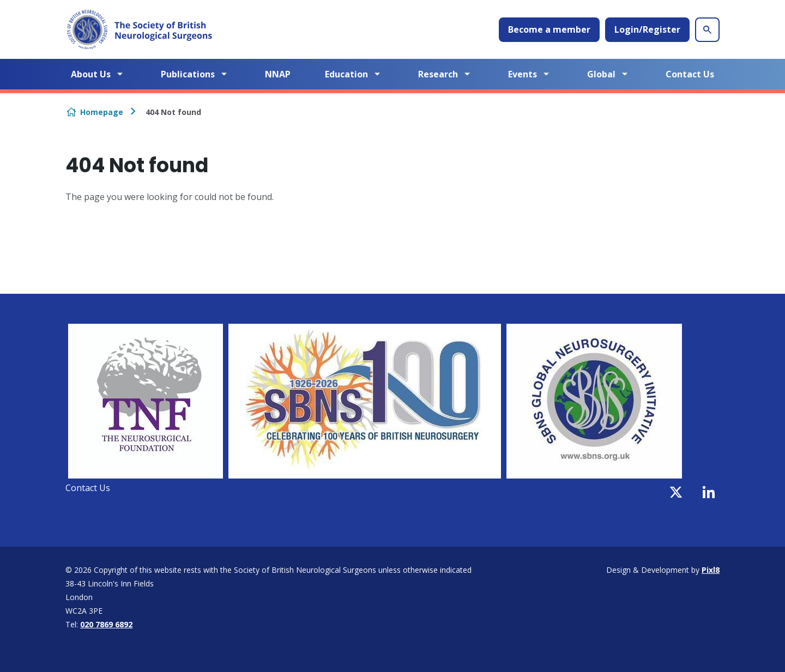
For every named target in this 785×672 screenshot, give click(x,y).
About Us (91, 74)
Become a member (549, 29)
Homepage (102, 112)
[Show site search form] (707, 30)
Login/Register (647, 29)
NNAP (278, 74)
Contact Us (690, 74)
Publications (188, 74)
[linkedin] (709, 492)
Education (346, 74)
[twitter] (676, 492)
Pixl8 (711, 570)
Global (601, 74)
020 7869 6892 (106, 624)
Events (523, 74)
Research (438, 74)
